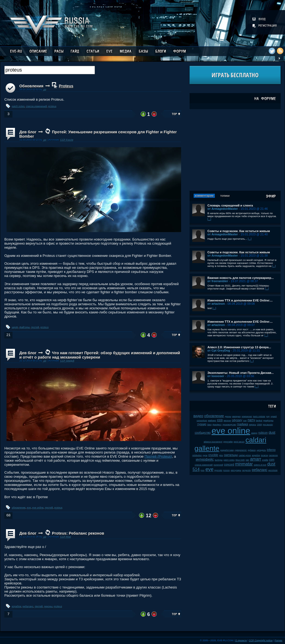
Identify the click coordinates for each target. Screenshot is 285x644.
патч (251, 420)
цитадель (261, 450)
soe (245, 420)
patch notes (18, 106)
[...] (209, 219)
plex (221, 455)
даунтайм (228, 442)
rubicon (263, 433)
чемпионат (247, 416)
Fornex (278, 640)
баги (209, 425)
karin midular (259, 416)
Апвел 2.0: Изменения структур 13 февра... (239, 347)
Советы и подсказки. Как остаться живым (239, 231)
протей (35, 327)
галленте (273, 455)
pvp (268, 416)
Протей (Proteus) (158, 456)
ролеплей (219, 465)
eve (29, 508)
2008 (259, 425)
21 (8, 335)
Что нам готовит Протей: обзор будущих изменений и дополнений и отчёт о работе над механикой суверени (100, 355)
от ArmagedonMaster (223, 209)
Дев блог (28, 132)
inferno (271, 450)
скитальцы (231, 455)
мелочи (227, 420)
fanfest (259, 420)
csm (272, 460)
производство (229, 425)
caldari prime (245, 455)
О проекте (241, 640)
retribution (197, 455)
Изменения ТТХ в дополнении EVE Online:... (240, 300)
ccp (220, 420)
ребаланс (28, 606)
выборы (219, 460)
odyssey (237, 420)
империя (236, 416)
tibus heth (240, 460)
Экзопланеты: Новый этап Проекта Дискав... (241, 373)
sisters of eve (260, 465)
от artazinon (216, 304)
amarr (256, 459)
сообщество (203, 433)
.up (44, 90)
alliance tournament (213, 442)
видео (198, 416)
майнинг (212, 420)
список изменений (37, 106)
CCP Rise (66, 537)
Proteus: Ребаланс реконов (78, 533)
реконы (48, 606)
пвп (247, 460)
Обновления (31, 86)
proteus (52, 106)
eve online (38, 508)
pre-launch (268, 425)
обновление (19, 508)
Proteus (66, 86)
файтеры (24, 327)
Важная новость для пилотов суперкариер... (241, 278)
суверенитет (241, 450)
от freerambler (218, 281)
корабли (17, 606)
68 (8, 515)
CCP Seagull (67, 361)
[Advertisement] (235, 150)
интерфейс (205, 459)
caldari (256, 440)
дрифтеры (268, 420)
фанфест (217, 425)
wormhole (273, 470)
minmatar (244, 464)
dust (272, 432)
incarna (265, 455)
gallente (207, 448)
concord (229, 465)
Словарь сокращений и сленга (230, 205)
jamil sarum (239, 442)
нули (205, 455)
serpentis (247, 470)
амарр (254, 433)
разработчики (227, 450)
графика (243, 424)
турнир (202, 424)
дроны (228, 416)
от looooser (216, 376)
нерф (15, 327)
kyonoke (219, 470)
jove (203, 470)
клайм (265, 460)
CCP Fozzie (67, 140)
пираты (252, 425)
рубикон (252, 450)
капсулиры (236, 470)
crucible (213, 455)
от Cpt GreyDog (219, 350)
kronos (226, 470)
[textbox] (50, 70)
